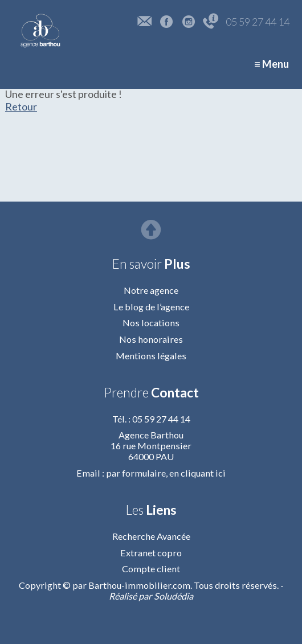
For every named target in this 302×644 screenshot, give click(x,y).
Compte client (151, 569)
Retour (21, 106)
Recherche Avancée (151, 536)
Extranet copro (151, 553)
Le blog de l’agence (151, 307)
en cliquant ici (197, 473)
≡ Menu (272, 64)
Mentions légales (151, 356)
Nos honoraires (151, 339)
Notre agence (151, 290)
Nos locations (151, 323)
